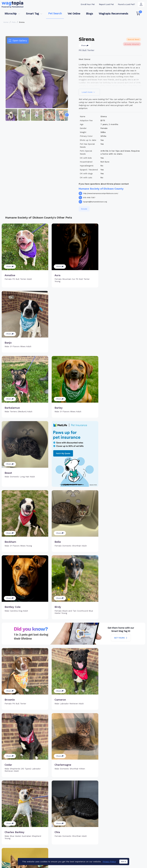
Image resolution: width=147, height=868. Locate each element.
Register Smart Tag (94, 830)
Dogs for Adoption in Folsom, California (105, 853)
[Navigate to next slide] (67, 115)
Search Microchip (60, 838)
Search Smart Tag (93, 835)
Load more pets (73, 789)
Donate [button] (84, 209)
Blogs (89, 14)
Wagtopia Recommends (113, 14)
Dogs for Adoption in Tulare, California (20, 857)
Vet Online (74, 14)
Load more (88, 92)
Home (6, 22)
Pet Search (55, 13)
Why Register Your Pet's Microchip (63, 827)
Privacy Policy (109, 862)
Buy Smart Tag (91, 826)
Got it (123, 862)
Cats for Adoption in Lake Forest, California (23, 853)
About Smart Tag (92, 840)
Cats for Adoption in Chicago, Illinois (65, 853)
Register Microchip (60, 834)
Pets (14, 22)
